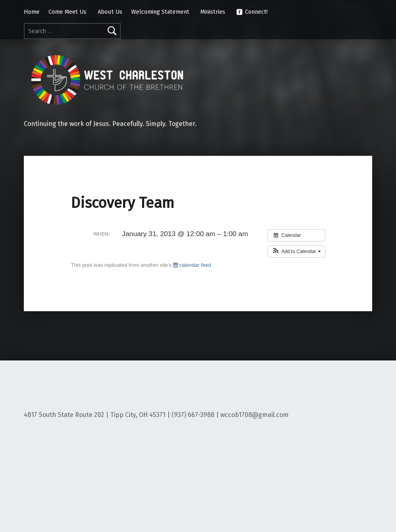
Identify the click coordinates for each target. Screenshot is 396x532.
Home (32, 12)
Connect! (252, 12)
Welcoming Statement (160, 12)
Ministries (213, 12)
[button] (296, 251)
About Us (110, 12)
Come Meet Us (67, 12)
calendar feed (192, 265)
